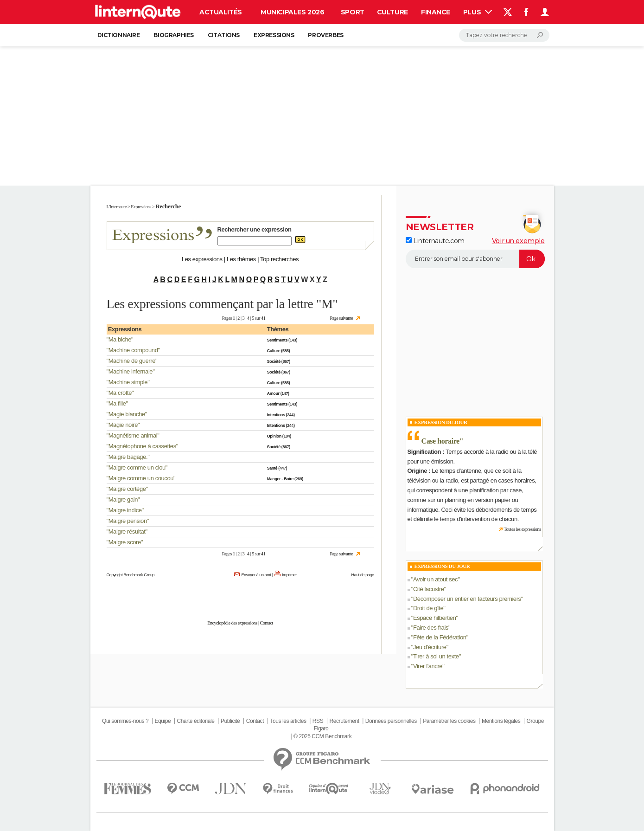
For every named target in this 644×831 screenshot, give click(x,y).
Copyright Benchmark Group (131, 575)
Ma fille (117, 403)
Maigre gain (123, 499)
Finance (436, 12)
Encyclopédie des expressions (232, 623)
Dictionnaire (119, 35)
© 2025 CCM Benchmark (322, 736)
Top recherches (279, 259)
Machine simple (128, 382)
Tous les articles (288, 721)
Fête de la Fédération (440, 637)
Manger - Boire (280, 479)
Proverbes (325, 35)
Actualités (221, 12)
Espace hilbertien (435, 618)
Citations (224, 35)
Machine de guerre (132, 361)
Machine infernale (131, 371)
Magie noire (123, 425)
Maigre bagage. (128, 457)
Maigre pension (128, 521)
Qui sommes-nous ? (125, 721)
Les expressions (202, 259)
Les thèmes (241, 259)
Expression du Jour (441, 422)
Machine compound (133, 350)
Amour (273, 393)
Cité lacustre (429, 589)
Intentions (276, 415)
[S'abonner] (475, 259)
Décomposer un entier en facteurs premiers (467, 599)
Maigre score (125, 542)
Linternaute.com (435, 241)
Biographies (173, 35)
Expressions (274, 35)
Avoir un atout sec (435, 579)
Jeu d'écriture (430, 647)
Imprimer (289, 575)
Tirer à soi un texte (436, 656)
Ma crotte (120, 393)
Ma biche (120, 339)
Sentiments (277, 340)
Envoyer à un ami (256, 575)
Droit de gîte (428, 608)
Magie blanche (127, 414)
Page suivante (342, 318)
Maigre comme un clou (137, 467)
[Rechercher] (504, 35)
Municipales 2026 (292, 12)
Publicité (230, 721)
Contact (267, 623)
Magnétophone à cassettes (142, 446)
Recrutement (344, 721)
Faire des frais (431, 628)
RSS (318, 721)
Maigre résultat (127, 531)
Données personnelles (391, 721)
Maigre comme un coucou (141, 478)
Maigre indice (125, 510)
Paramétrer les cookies (449, 721)
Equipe (163, 721)
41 (263, 318)
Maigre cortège (127, 489)
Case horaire (440, 441)
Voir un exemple (518, 241)
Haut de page (362, 575)
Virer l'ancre (428, 666)
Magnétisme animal (133, 435)
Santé (272, 468)
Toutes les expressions (522, 529)
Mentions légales (501, 721)
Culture (392, 12)
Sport (353, 12)
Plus (478, 12)
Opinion (274, 436)
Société (274, 361)
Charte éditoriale (196, 721)
